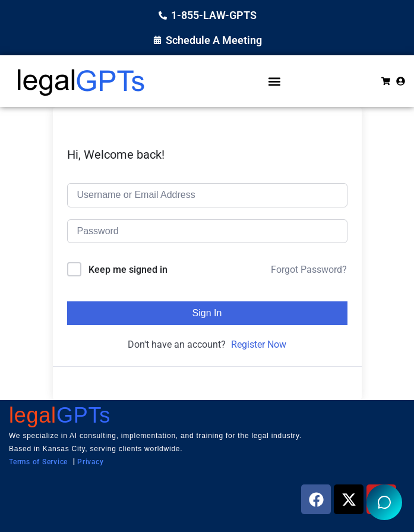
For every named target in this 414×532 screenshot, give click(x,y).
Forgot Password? (309, 270)
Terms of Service (38, 462)
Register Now (259, 344)
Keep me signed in (128, 270)
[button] (274, 81)
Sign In (207, 313)
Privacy (90, 462)
